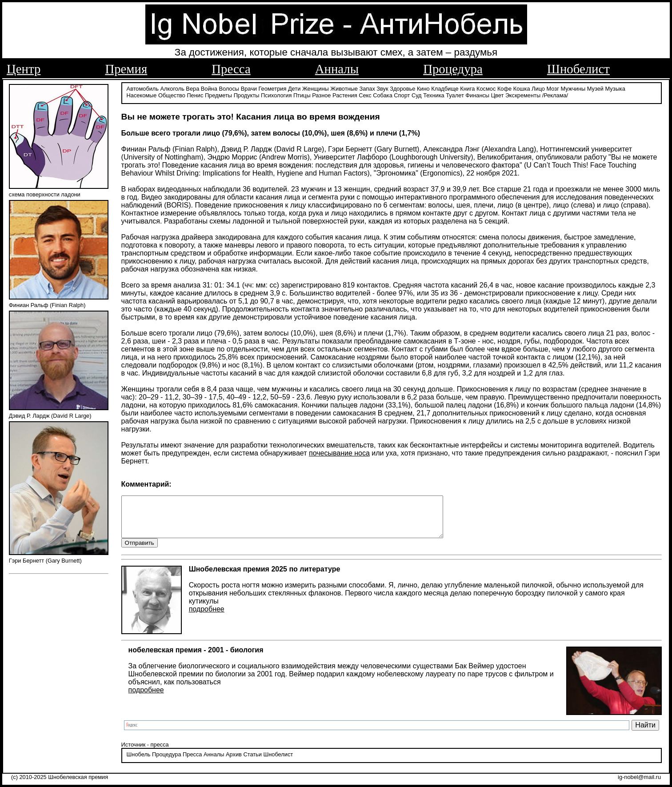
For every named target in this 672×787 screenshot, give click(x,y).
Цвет (498, 94)
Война (209, 88)
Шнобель (139, 762)
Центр (24, 69)
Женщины (316, 88)
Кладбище (445, 88)
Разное (321, 94)
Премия (126, 69)
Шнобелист (578, 69)
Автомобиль (143, 88)
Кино (423, 88)
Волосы (229, 88)
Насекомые (142, 94)
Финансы (477, 94)
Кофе (504, 88)
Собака (383, 94)
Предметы (218, 94)
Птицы (302, 94)
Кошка (522, 88)
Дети (294, 88)
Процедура (453, 69)
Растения (345, 94)
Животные (344, 88)
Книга (467, 88)
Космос (486, 88)
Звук (382, 88)
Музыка (615, 88)
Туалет (455, 94)
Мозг (553, 88)
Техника (434, 94)
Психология (276, 94)
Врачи (249, 88)
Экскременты (523, 94)
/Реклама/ (555, 94)
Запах (367, 88)
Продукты (247, 94)
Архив (234, 762)
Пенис (195, 94)
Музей (595, 88)
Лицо (538, 88)
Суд (417, 94)
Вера (192, 88)
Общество (172, 94)
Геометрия (273, 88)
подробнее (207, 617)
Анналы (337, 69)
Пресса (231, 69)
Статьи (252, 762)
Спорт (402, 94)
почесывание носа (339, 452)
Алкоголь (172, 88)
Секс (365, 94)
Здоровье (402, 88)
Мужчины (573, 88)
